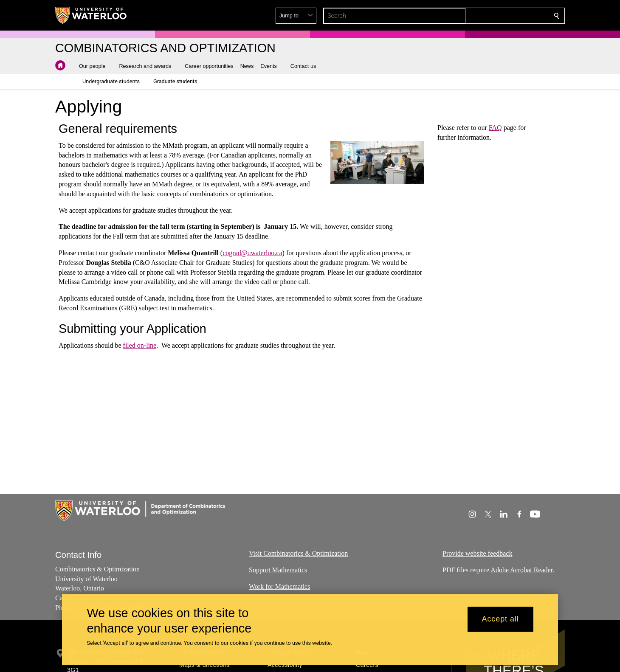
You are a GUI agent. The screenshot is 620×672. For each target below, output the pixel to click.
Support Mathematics (278, 570)
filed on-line (140, 345)
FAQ (495, 128)
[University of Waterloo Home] (91, 15)
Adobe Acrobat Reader (521, 570)
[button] (495, 16)
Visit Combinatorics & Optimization (298, 553)
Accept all (500, 619)
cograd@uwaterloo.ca (252, 253)
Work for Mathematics (279, 586)
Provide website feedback (477, 553)
